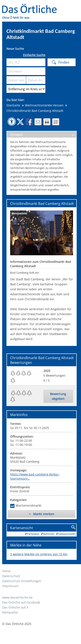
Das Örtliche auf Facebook (21, 602)
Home (6, 571)
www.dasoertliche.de (17, 597)
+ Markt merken (42, 514)
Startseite (13, 105)
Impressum (10, 586)
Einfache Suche (34, 55)
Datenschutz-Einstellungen (22, 581)
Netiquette (10, 612)
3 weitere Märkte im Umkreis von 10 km (39, 554)
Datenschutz (11, 576)
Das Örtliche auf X (15, 607)
